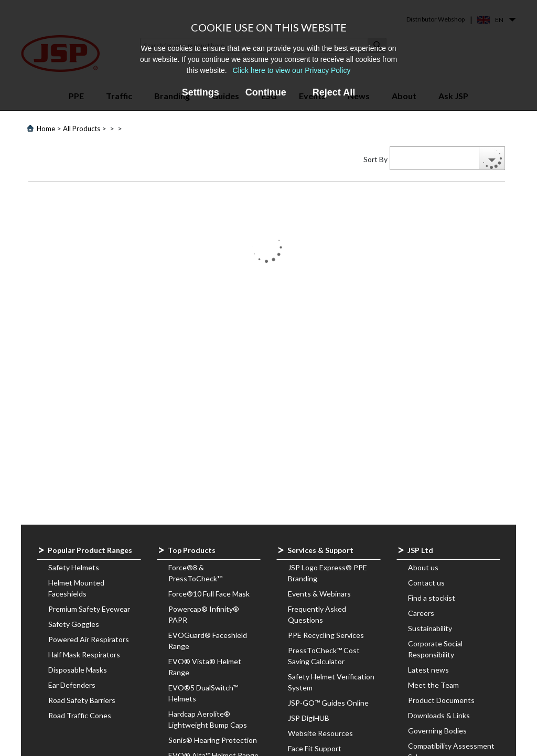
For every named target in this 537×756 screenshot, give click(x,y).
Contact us (426, 583)
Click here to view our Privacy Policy (292, 70)
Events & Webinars (319, 594)
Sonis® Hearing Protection (213, 740)
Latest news (428, 670)
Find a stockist (432, 598)
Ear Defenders (72, 685)
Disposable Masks (78, 670)
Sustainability (430, 628)
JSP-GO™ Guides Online (328, 703)
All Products (82, 129)
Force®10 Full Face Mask (209, 594)
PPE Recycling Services (326, 635)
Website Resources (320, 733)
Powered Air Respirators (89, 639)
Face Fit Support (315, 748)
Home (46, 129)
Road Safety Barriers (82, 700)
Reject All (334, 92)
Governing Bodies (437, 731)
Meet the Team (433, 685)
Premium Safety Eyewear (89, 609)
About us (423, 567)
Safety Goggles (74, 624)
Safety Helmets (74, 567)
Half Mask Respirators (84, 654)
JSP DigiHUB (309, 718)
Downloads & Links (439, 715)
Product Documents (441, 700)
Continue (266, 92)
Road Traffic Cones (80, 715)
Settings (201, 92)
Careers (421, 613)
